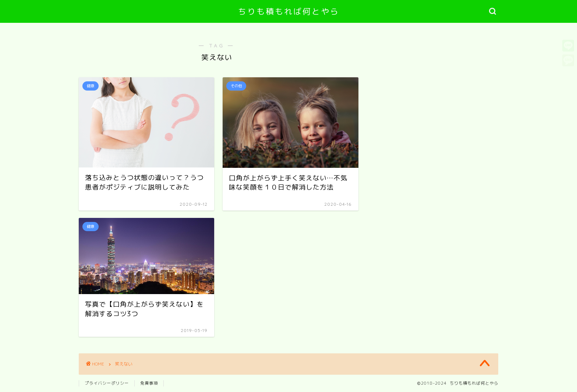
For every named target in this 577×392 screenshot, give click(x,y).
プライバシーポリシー (107, 383)
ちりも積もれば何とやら (289, 11)
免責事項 (149, 383)
